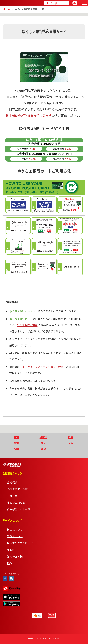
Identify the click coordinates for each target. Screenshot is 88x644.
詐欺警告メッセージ (19, 509)
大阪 (71, 443)
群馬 (71, 437)
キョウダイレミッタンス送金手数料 (43, 367)
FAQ (9, 563)
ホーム (7, 9)
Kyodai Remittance (12, 465)
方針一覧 (12, 496)
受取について (15, 536)
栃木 (16, 443)
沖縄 (43, 449)
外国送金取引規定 (27, 325)
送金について (15, 529)
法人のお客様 (15, 556)
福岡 (16, 449)
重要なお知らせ (16, 503)
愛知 (43, 443)
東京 (16, 437)
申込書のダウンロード (20, 543)
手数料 (11, 550)
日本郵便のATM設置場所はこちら (29, 115)
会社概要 (12, 482)
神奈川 (43, 437)
